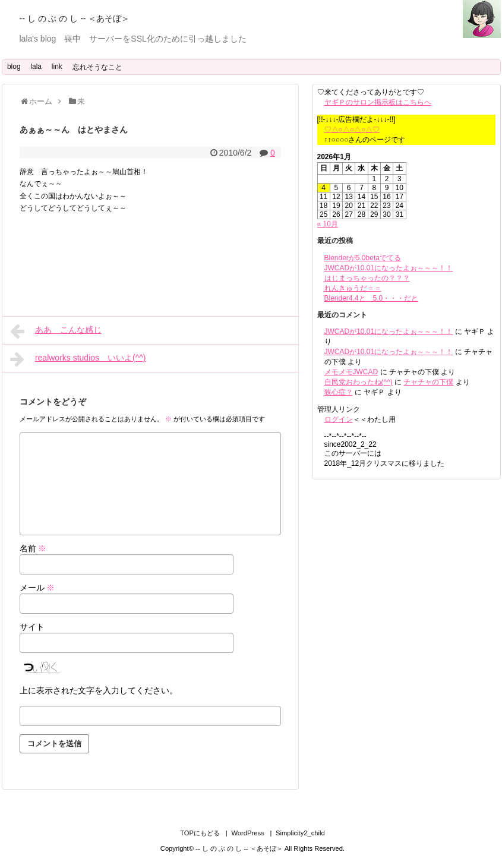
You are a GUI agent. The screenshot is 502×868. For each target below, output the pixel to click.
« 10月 (328, 224)
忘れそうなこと (97, 67)
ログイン (339, 419)
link (57, 67)
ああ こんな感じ (56, 331)
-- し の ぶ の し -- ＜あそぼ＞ (75, 18)
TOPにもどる (200, 833)
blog (14, 67)
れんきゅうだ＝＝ (353, 288)
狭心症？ (339, 392)
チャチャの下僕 (428, 382)
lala (36, 67)
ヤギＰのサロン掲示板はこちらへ (378, 102)
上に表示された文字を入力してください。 (99, 690)
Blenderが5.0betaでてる (363, 258)
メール (37, 588)
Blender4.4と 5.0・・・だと (372, 298)
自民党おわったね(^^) (359, 382)
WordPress (247, 833)
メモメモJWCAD (351, 372)
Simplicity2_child (300, 833)
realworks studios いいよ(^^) (78, 359)
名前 (33, 548)
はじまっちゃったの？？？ (367, 278)
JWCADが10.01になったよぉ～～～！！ (389, 268)
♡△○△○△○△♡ (352, 130)
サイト (32, 627)
